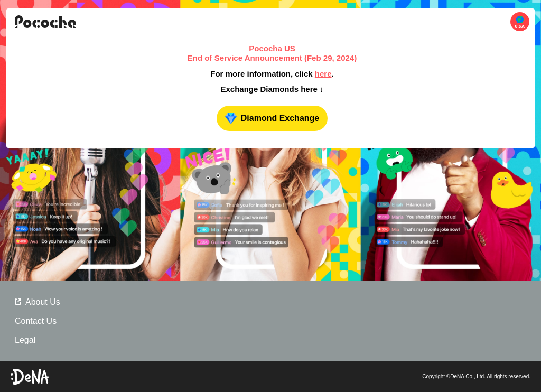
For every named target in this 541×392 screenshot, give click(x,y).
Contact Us (36, 321)
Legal (25, 340)
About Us (38, 302)
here (323, 74)
